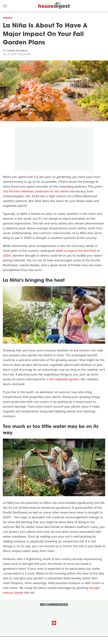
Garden (8, 18)
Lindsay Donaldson (17, 51)
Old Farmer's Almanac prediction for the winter (36, 191)
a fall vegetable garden (63, 379)
